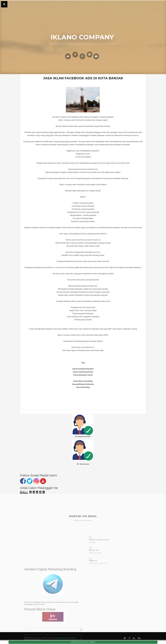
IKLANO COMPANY (82, 37)
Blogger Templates (61, 638)
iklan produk (72, 638)
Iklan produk (38, 640)
